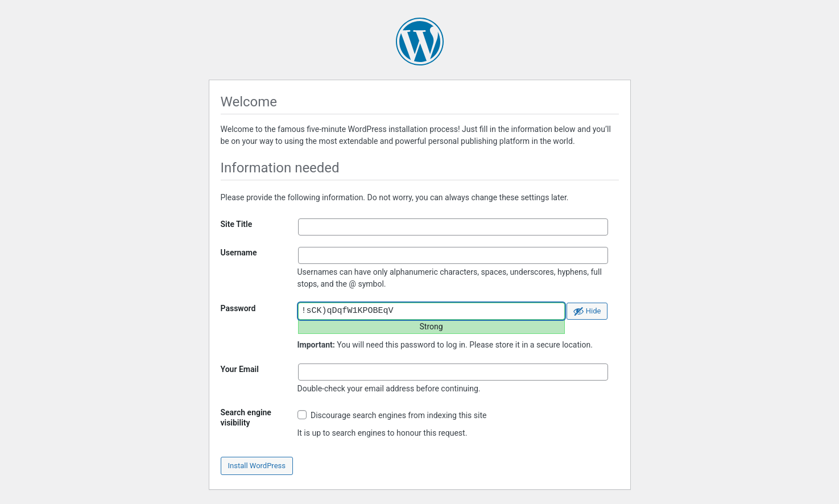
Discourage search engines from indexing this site (392, 415)
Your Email (240, 369)
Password (238, 308)
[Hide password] (587, 311)
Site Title (237, 224)
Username (239, 253)
